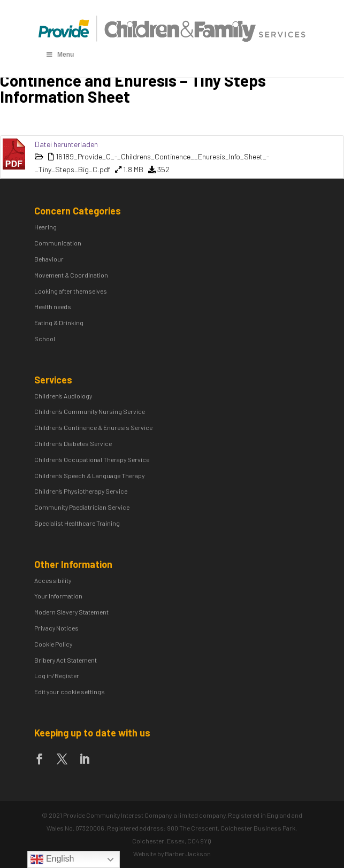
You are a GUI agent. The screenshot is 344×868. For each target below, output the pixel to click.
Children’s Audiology (63, 396)
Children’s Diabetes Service (73, 443)
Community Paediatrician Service (82, 507)
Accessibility (53, 580)
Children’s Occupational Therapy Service (92, 459)
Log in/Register (57, 675)
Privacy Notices (56, 628)
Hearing (45, 227)
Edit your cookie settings (70, 692)
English (52, 859)
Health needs (53, 306)
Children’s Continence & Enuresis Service (93, 427)
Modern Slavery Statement (71, 612)
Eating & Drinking (59, 322)
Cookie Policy (53, 644)
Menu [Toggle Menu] (59, 55)
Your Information (58, 596)
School (45, 339)
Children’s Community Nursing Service (90, 411)
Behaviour (49, 259)
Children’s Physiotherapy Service (81, 491)
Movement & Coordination (71, 275)
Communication (58, 243)
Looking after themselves (71, 291)
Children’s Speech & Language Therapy (89, 475)
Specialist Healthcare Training (77, 523)
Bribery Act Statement (66, 660)
